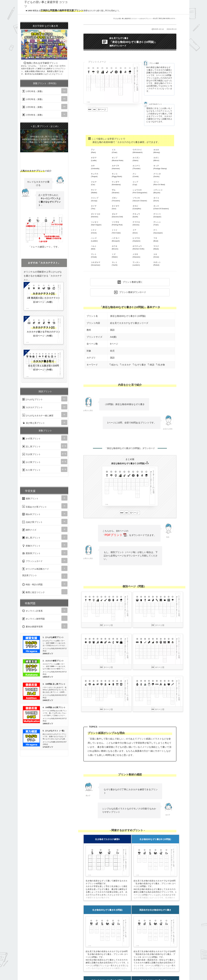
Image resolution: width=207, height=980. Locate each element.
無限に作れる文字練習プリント (44, 49)
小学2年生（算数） (45, 99)
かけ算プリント (45, 462)
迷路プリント (45, 498)
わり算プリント (45, 469)
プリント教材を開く (133, 282)
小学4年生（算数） (45, 114)
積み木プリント (45, 514)
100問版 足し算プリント (55, 684)
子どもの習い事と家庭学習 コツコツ (125, 19)
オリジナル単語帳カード (45, 568)
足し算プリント (45, 446)
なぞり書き (139, 365)
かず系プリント (45, 438)
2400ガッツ (48, 700)
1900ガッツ (48, 677)
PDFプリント (116, 535)
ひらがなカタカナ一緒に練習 (45, 415)
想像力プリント (45, 545)
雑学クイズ (45, 529)
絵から (114, 365)
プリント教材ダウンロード (133, 292)
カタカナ (125, 365)
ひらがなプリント (45, 399)
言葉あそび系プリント (45, 506)
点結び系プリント (45, 521)
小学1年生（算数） (45, 91)
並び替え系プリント (45, 422)
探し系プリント (45, 537)
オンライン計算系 (45, 610)
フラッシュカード (45, 561)
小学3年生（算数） (45, 107)
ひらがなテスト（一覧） (55, 731)
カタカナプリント (145, 19)
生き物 (160, 365)
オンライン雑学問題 (45, 618)
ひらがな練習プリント (55, 637)
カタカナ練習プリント (55, 661)
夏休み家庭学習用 (45, 626)
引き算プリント (45, 454)
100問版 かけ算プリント (55, 707)
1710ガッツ (48, 747)
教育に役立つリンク (45, 592)
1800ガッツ (48, 723)
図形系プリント (45, 553)
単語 (151, 365)
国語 (112, 330)
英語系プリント (45, 576)
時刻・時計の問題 (45, 584)
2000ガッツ (48, 653)
